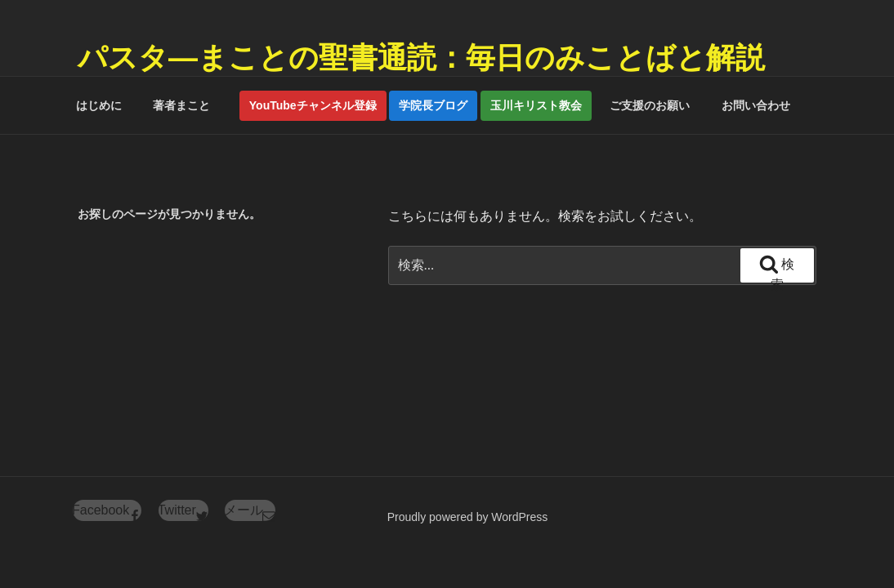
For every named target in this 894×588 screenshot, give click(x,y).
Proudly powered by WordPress (468, 517)
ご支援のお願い (650, 105)
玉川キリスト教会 (536, 105)
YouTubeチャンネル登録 (313, 105)
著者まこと (187, 105)
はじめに (99, 105)
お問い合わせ (756, 105)
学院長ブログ (433, 105)
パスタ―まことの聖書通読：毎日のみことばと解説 (421, 58)
